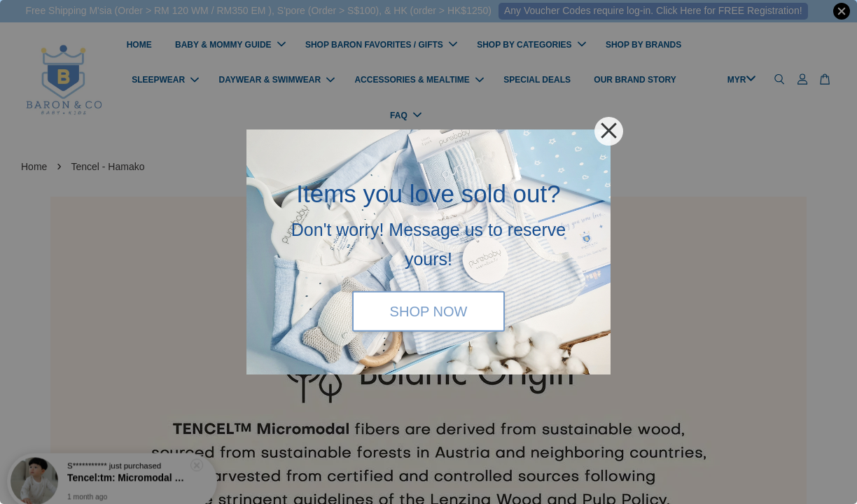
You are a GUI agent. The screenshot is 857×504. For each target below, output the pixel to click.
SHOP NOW (429, 311)
